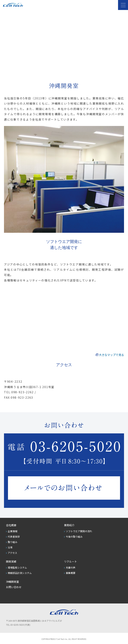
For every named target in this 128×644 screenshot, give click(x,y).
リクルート (70, 561)
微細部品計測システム (20, 573)
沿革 (10, 547)
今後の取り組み (74, 537)
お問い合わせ (14, 587)
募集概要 (71, 573)
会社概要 (11, 525)
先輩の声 (71, 567)
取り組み (13, 542)
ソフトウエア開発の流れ (79, 531)
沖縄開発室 (12, 582)
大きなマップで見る (111, 355)
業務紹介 (69, 525)
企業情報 (13, 531)
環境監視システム (17, 567)
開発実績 (11, 561)
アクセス (12, 553)
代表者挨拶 (14, 537)
